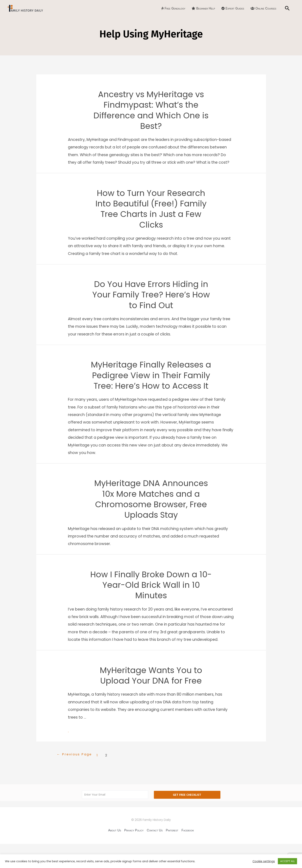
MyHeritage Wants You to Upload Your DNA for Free (151, 699)
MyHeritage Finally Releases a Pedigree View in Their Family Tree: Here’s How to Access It (151, 388)
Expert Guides (233, 9)
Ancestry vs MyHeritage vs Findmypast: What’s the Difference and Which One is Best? (151, 111)
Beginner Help (203, 9)
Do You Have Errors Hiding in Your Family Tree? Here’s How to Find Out (151, 300)
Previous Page (76, 779)
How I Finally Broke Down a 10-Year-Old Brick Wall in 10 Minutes (151, 607)
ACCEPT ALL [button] (287, 861)
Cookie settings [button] (264, 861)
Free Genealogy (173, 9)
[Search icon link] (287, 8)
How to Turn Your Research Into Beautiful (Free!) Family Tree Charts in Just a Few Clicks (151, 212)
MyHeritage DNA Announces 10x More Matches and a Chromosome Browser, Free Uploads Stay (151, 519)
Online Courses (263, 9)
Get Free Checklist (187, 818)
